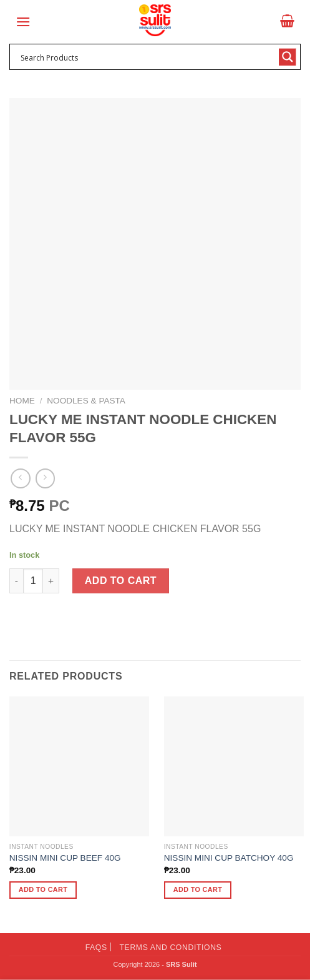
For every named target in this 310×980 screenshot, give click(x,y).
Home (22, 401)
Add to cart (121, 581)
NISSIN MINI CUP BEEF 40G (65, 858)
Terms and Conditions (171, 948)
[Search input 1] (147, 57)
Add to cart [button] (43, 889)
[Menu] (23, 22)
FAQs (96, 948)
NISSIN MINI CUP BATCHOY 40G (229, 858)
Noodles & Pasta (86, 401)
